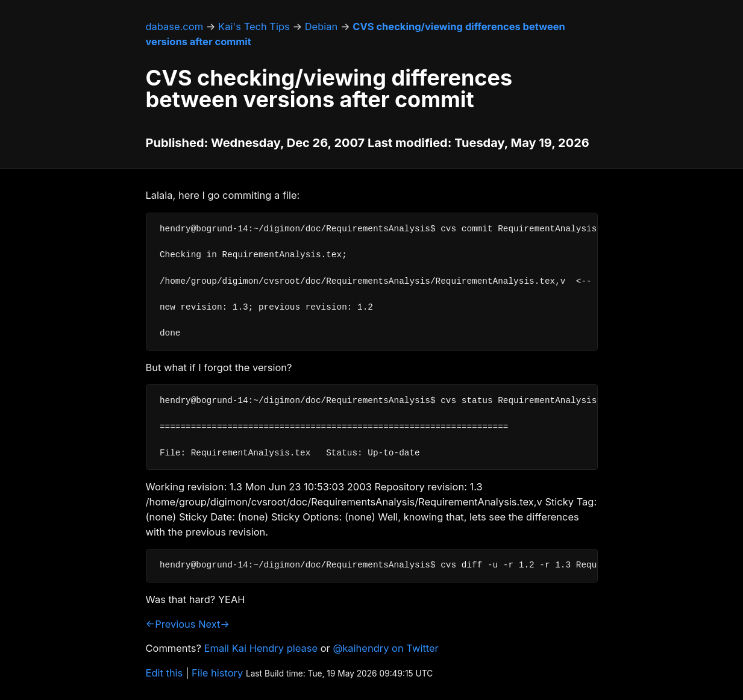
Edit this (165, 673)
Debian (321, 27)
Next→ (214, 624)
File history (217, 673)
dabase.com (175, 27)
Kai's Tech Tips (254, 27)
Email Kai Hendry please (261, 648)
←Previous (171, 624)
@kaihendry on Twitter (385, 648)
